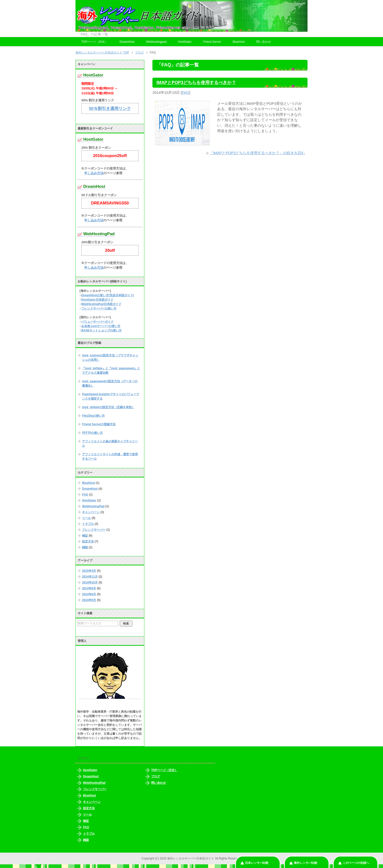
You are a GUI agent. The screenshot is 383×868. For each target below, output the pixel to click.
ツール (86, 518)
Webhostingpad (156, 42)
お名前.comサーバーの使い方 (101, 326)
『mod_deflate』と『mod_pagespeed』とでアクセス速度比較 (111, 370)
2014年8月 (89, 588)
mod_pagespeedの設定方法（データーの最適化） (110, 383)
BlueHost (239, 42)
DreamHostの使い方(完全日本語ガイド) (108, 295)
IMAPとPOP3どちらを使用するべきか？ (196, 83)
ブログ (156, 776)
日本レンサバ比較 (257, 863)
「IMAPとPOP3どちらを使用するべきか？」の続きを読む (257, 153)
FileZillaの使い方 (93, 416)
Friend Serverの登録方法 (99, 424)
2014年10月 (90, 582)
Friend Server (212, 42)
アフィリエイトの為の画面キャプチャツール (110, 444)
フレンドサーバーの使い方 (99, 308)
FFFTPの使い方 (92, 433)
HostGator (185, 42)
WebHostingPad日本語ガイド (101, 304)
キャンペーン (91, 512)
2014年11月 (90, 577)
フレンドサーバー (94, 530)
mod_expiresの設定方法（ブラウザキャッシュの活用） (110, 358)
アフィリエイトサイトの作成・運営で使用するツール (110, 456)
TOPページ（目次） (95, 42)
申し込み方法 (94, 173)
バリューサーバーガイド (97, 322)
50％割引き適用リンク (110, 109)
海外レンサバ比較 (306, 863)
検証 (85, 536)
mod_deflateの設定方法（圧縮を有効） (108, 407)
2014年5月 (89, 600)
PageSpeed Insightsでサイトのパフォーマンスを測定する (111, 396)
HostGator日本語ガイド (97, 300)
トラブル (88, 524)
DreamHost (127, 42)
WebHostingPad (93, 506)
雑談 (85, 547)
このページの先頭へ (356, 863)
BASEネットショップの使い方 (101, 330)
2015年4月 (89, 571)
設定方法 (88, 541)
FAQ (186, 92)
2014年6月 (89, 594)
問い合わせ (264, 42)
